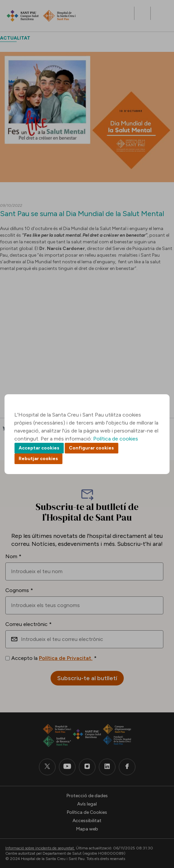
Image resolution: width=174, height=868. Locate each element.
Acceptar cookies (39, 448)
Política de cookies (116, 439)
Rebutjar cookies (38, 459)
